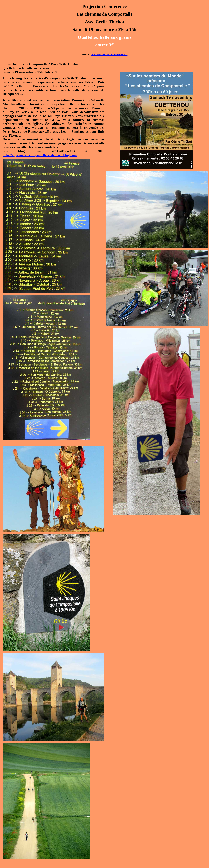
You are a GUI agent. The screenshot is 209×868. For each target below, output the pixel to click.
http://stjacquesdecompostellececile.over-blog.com (40, 155)
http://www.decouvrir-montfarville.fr (109, 54)
